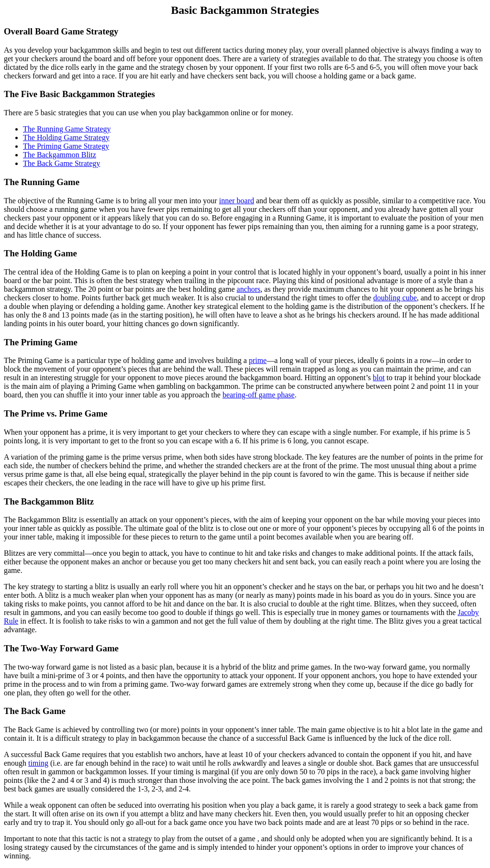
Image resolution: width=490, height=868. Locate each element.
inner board (237, 201)
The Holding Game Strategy (66, 137)
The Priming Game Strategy (66, 146)
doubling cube (395, 298)
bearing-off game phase (259, 395)
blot (379, 378)
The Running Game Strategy (67, 129)
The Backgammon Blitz (60, 155)
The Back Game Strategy (61, 163)
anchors (249, 289)
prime (258, 360)
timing (38, 763)
